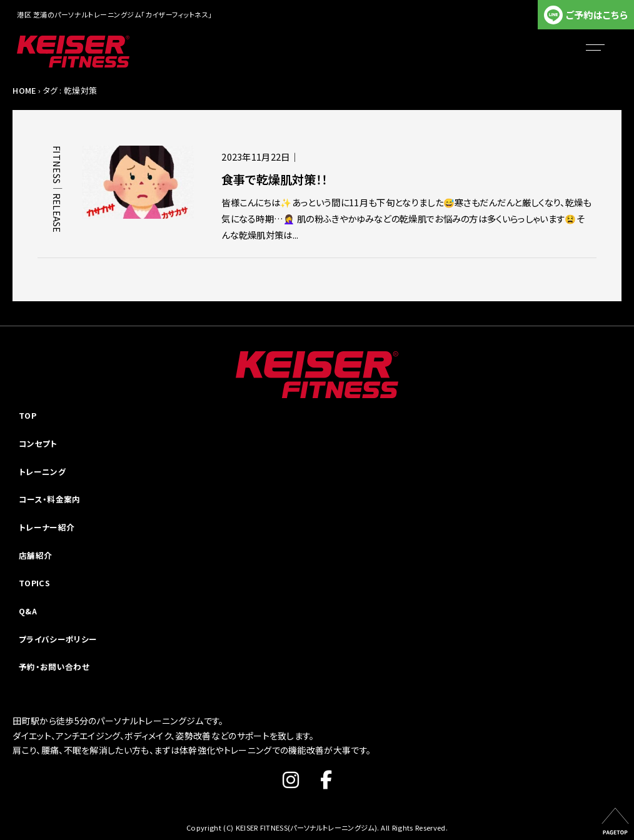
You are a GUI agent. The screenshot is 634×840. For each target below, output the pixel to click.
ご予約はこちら (597, 15)
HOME (24, 90)
